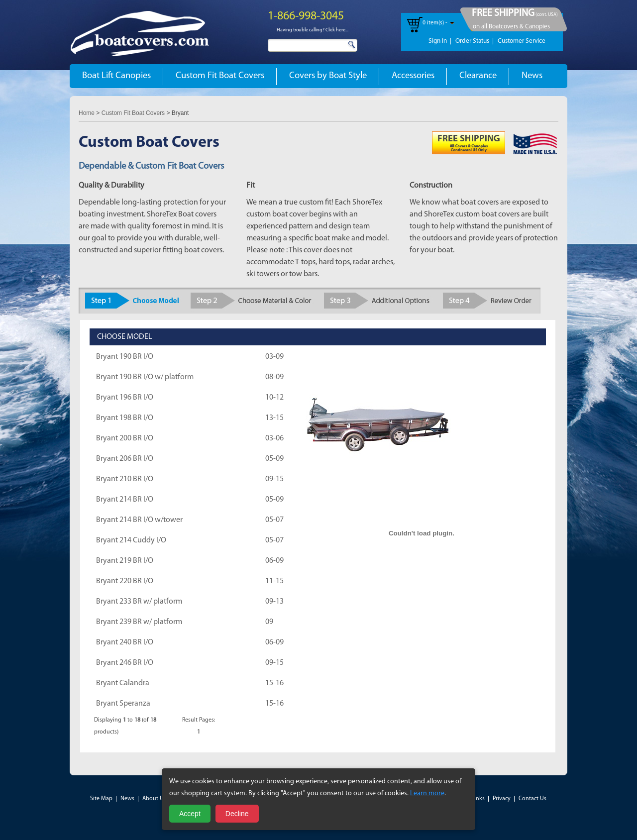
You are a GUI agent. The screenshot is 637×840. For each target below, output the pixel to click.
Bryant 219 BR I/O (125, 561)
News (532, 76)
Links (478, 799)
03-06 (274, 438)
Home (87, 113)
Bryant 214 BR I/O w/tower (139, 520)
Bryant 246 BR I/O (125, 663)
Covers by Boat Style (328, 76)
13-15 (274, 418)
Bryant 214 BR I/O (125, 500)
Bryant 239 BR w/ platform (139, 622)
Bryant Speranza (123, 704)
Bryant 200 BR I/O (125, 438)
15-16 (274, 683)
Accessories (413, 76)
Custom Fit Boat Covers (220, 76)
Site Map (101, 799)
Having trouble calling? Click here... (313, 30)
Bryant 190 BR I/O (125, 357)
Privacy (502, 799)
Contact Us (532, 799)
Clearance (478, 76)
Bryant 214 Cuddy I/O (131, 540)
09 (269, 622)
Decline (237, 814)
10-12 (274, 398)
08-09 (274, 377)
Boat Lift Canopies (116, 76)
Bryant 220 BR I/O (125, 581)
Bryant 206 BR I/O (125, 459)
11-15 (274, 581)
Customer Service (522, 41)
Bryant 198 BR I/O (125, 418)
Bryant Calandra (123, 683)
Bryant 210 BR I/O (125, 479)
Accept (190, 814)
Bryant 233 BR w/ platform (139, 602)
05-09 (274, 459)
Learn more (427, 793)
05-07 (274, 520)
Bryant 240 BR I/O (125, 642)
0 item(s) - (435, 23)
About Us (154, 799)
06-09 (274, 561)
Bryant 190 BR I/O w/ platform (145, 377)
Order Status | (475, 41)
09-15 (274, 479)
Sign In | (440, 41)
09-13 (274, 602)
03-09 (274, 357)
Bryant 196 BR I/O (125, 398)
